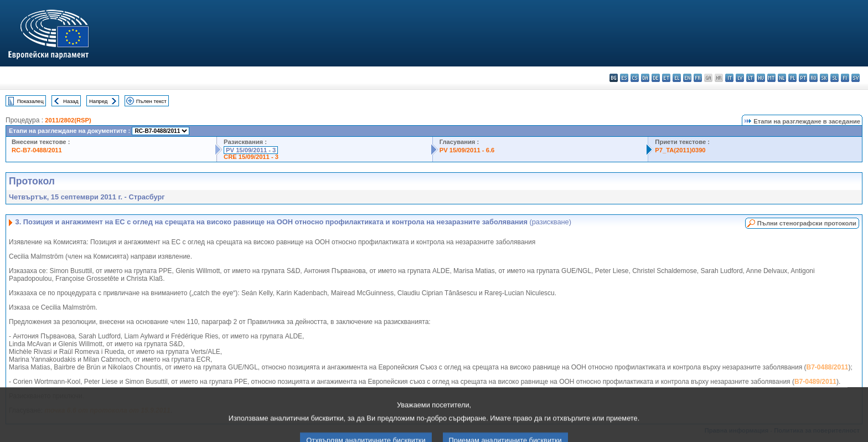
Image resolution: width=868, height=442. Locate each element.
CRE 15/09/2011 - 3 (251, 157)
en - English (687, 78)
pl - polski (792, 78)
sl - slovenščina (835, 78)
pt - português (803, 78)
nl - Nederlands (782, 78)
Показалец (30, 101)
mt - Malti (771, 78)
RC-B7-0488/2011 (37, 150)
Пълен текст (151, 101)
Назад (71, 101)
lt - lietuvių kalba (750, 78)
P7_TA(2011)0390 (680, 150)
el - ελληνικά (677, 78)
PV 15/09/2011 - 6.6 (467, 150)
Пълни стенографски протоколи (807, 223)
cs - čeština (635, 78)
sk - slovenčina (824, 78)
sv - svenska (856, 78)
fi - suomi (845, 78)
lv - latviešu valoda (740, 78)
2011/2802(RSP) (68, 120)
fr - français (698, 78)
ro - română (813, 78)
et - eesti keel (666, 78)
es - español (624, 78)
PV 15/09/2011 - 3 (251, 150)
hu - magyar (761, 78)
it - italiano (729, 78)
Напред (99, 101)
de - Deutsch (656, 78)
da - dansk (645, 78)
